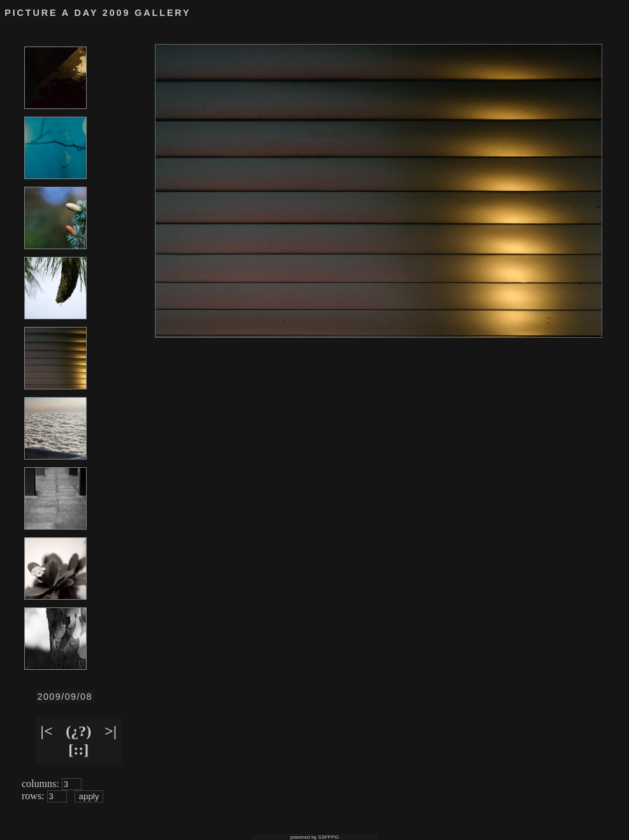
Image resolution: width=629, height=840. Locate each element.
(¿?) (78, 731)
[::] (78, 749)
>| (111, 731)
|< (47, 731)
